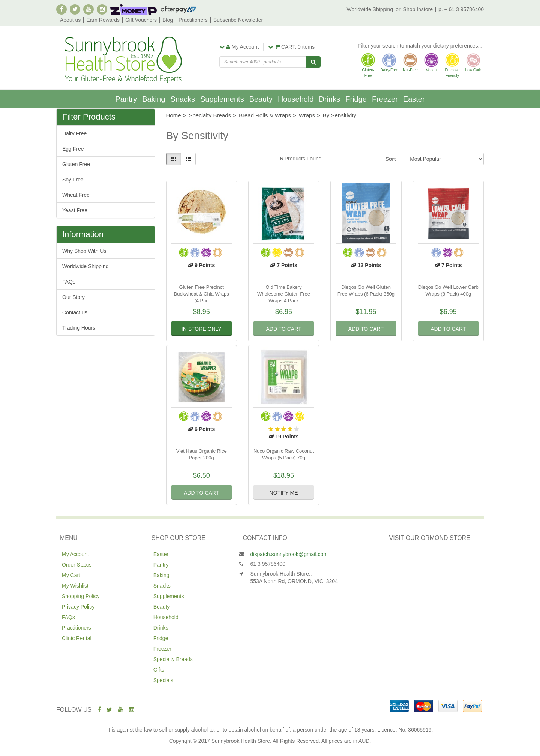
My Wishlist (75, 586)
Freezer (385, 99)
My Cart (71, 575)
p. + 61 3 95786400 (461, 9)
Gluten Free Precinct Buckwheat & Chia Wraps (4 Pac (202, 294)
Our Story (73, 297)
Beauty (261, 99)
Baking (154, 99)
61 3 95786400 (268, 564)
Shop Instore (418, 9)
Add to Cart (283, 329)
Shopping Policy (81, 596)
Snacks (183, 99)
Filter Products (89, 117)
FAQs (69, 282)
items (291, 47)
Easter (414, 99)
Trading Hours (79, 328)
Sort (390, 159)
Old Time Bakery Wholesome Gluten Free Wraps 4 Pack (284, 294)
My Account (75, 554)
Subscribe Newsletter (238, 20)
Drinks (330, 99)
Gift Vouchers (141, 20)
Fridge (356, 99)
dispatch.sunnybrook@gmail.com (289, 554)
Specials (163, 680)
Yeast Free (75, 210)
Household (296, 99)
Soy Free (73, 180)
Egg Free (73, 149)
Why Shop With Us (84, 251)
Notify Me (284, 493)
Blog (168, 20)
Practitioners (193, 20)
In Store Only (202, 329)
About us (70, 20)
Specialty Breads (173, 659)
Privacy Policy (78, 607)
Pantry (126, 99)
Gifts (159, 670)
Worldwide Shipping (370, 9)
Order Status (77, 565)
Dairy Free (74, 133)
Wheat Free (76, 195)
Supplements (222, 99)
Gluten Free (76, 164)
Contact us (75, 312)
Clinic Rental (77, 638)
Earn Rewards (103, 20)
